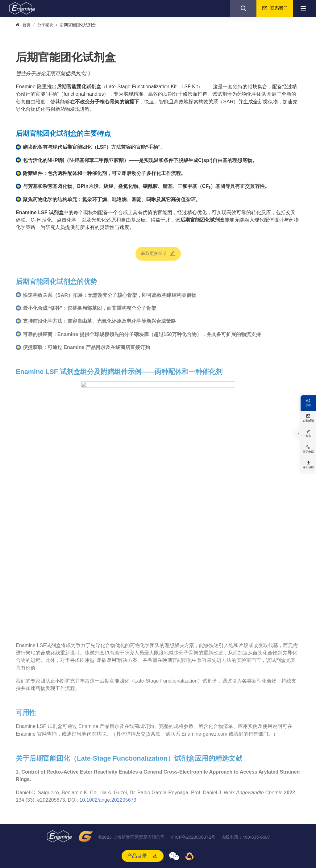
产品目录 (137, 856)
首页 (27, 25)
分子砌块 (45, 25)
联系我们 (275, 8)
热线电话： (246, 837)
